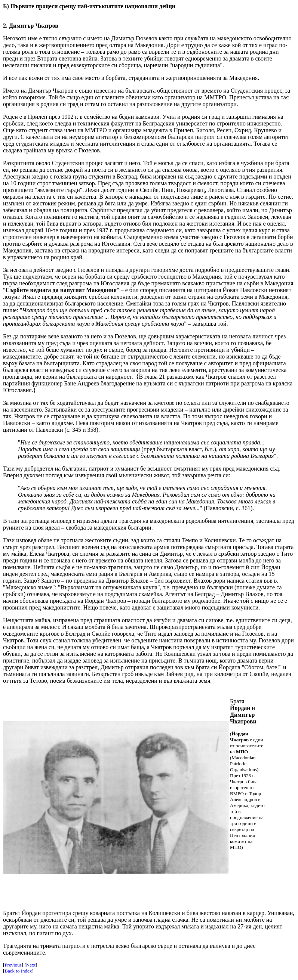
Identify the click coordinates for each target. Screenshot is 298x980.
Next (31, 965)
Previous (13, 965)
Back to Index (18, 971)
